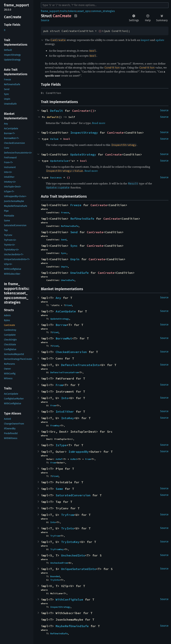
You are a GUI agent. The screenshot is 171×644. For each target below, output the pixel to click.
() (100, 31)
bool (67, 139)
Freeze (76, 205)
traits (64, 11)
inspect (145, 40)
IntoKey (68, 418)
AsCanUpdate (66, 311)
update (160, 40)
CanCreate (80, 111)
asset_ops (83, 11)
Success (56, 177)
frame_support (50, 11)
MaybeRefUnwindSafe (72, 626)
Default (57, 111)
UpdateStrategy (83, 154)
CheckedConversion (71, 352)
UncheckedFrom (59, 563)
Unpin (75, 259)
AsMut (74, 459)
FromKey (55, 425)
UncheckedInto (73, 555)
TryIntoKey (70, 542)
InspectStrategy (84, 133)
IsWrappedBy (79, 452)
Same (59, 489)
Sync (74, 246)
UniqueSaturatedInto (79, 569)
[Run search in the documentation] (105, 5)
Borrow (61, 325)
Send (74, 232)
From (59, 385)
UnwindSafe (79, 273)
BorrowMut (64, 338)
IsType (61, 445)
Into (65, 398)
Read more (99, 123)
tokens (72, 11)
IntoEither (65, 412)
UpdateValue (59, 161)
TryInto (68, 528)
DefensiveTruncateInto (80, 365)
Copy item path (76, 16)
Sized (68, 305)
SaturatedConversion (73, 495)
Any (58, 298)
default (53, 117)
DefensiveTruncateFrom (64, 372)
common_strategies (103, 11)
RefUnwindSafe (82, 219)
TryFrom (68, 515)
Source (45, 20)
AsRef (59, 459)
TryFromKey (57, 549)
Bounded (55, 576)
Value (54, 139)
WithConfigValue (69, 599)
